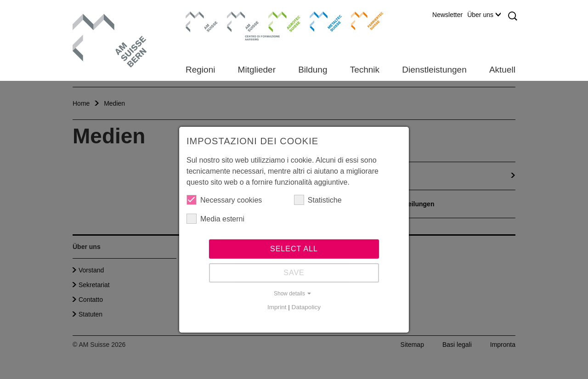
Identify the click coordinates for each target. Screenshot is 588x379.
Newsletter (447, 15)
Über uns (484, 15)
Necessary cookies (224, 200)
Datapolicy (306, 307)
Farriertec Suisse (363, 21)
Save (294, 273)
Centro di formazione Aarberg (240, 25)
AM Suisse (199, 16)
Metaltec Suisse (320, 21)
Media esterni (215, 219)
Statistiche (318, 200)
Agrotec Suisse (278, 21)
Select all (294, 249)
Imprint (277, 307)
